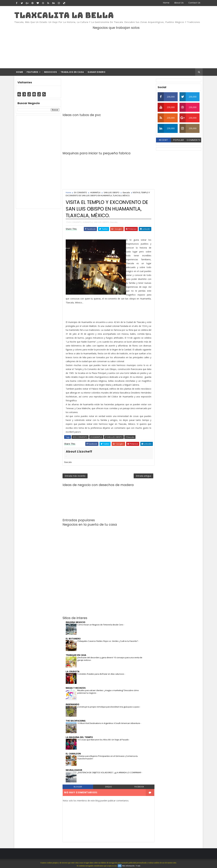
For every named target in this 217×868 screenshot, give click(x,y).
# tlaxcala (130, 437)
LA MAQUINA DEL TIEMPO (79, 737)
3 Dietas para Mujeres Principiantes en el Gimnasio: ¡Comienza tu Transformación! (108, 757)
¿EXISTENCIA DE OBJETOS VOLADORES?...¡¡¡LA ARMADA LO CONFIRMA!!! (109, 772)
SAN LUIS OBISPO (112, 192)
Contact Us (194, 3)
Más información (128, 866)
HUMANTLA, (88, 222)
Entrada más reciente (75, 476)
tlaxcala (126, 192)
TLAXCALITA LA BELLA (64, 15)
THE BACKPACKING (76, 721)
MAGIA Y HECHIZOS (76, 688)
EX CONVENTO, (75, 222)
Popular (179, 140)
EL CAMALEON (73, 754)
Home (166, 3)
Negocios (51, 72)
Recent (164, 140)
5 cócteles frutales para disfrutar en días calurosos (101, 674)
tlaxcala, (114, 222)
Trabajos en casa (72, 72)
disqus (108, 787)
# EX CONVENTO (80, 437)
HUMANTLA (95, 192)
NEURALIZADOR (74, 770)
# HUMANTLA (96, 437)
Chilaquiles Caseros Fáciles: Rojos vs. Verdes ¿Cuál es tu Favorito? (108, 641)
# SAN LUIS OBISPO (114, 437)
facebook (139, 787)
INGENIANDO (72, 704)
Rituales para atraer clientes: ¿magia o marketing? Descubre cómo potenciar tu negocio (108, 692)
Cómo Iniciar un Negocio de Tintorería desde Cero (101, 625)
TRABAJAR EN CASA (76, 655)
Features (32, 72)
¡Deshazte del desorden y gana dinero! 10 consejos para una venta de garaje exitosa (110, 659)
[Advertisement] (38, 162)
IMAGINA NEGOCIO (75, 622)
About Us (179, 3)
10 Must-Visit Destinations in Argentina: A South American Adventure (109, 723)
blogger (78, 787)
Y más (138, 866)
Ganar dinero (97, 72)
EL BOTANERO (73, 639)
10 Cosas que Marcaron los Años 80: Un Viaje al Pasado (103, 740)
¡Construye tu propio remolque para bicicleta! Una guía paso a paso (109, 707)
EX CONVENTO (80, 192)
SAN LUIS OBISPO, (102, 222)
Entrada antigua (143, 476)
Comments (194, 140)
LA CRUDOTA (73, 671)
